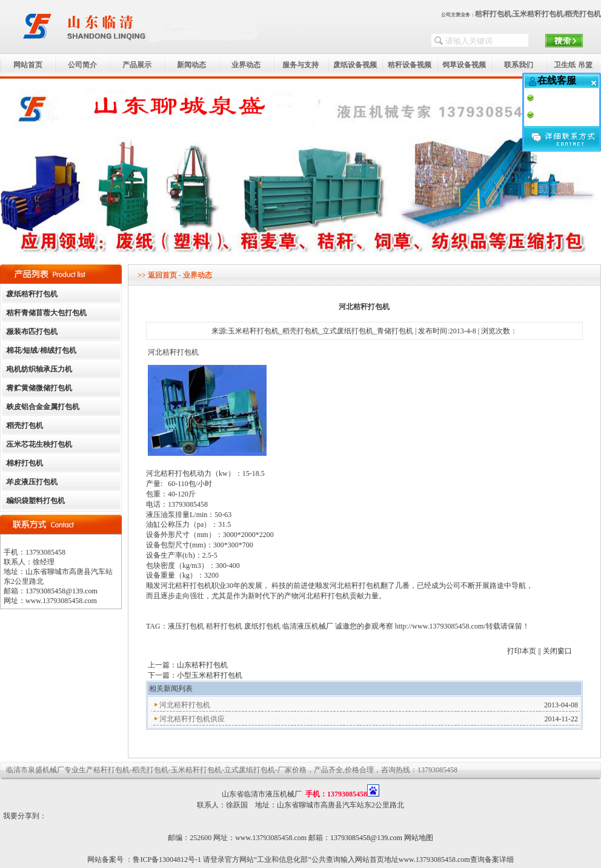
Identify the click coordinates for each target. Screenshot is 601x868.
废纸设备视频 (355, 65)
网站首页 (28, 65)
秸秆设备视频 (410, 65)
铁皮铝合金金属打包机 (43, 407)
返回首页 (162, 275)
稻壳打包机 (583, 14)
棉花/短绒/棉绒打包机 (42, 350)
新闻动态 (191, 65)
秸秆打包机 (493, 14)
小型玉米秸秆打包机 (210, 675)
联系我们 (519, 65)
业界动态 (246, 65)
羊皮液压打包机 (32, 482)
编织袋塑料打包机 (36, 501)
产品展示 (137, 65)
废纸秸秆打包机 (32, 294)
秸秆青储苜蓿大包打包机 (47, 313)
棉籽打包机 (25, 463)
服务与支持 (300, 65)
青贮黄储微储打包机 (39, 388)
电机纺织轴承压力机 (39, 369)
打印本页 (522, 651)
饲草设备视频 (464, 65)
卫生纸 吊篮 (573, 65)
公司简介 (82, 65)
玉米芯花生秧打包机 (39, 444)
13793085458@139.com (61, 591)
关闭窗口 (557, 651)
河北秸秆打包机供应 (192, 719)
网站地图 (419, 838)
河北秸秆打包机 (185, 705)
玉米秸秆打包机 (538, 14)
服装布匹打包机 (32, 332)
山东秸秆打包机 (202, 665)
